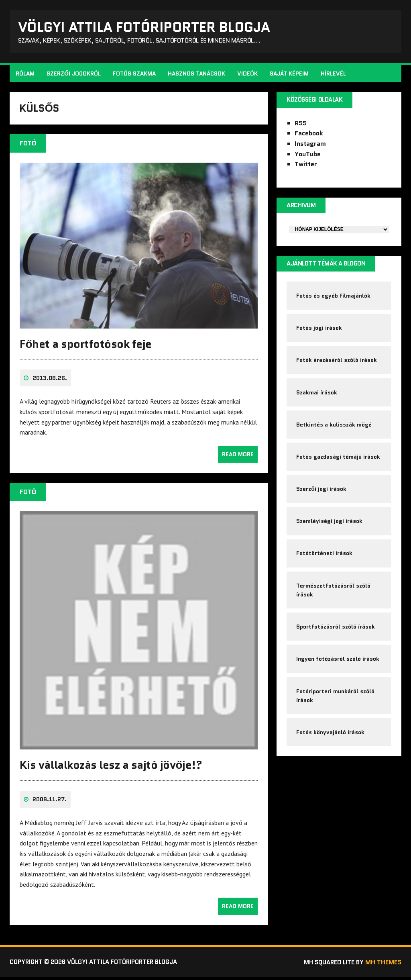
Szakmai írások (317, 398)
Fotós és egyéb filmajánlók (334, 298)
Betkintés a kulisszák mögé (334, 431)
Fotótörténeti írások (325, 563)
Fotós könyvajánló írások (331, 747)
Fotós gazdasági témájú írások (339, 464)
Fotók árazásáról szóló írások (337, 365)
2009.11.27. (50, 802)
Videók (248, 75)
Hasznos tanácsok (197, 75)
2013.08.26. (50, 381)
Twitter (306, 166)
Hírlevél (334, 75)
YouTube (308, 156)
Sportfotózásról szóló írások (336, 639)
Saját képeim (290, 75)
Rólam (25, 75)
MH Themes (383, 965)
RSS (301, 125)
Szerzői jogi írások (322, 497)
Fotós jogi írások (319, 332)
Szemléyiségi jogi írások (330, 530)
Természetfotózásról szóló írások (334, 601)
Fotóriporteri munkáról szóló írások (336, 709)
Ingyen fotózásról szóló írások (338, 672)
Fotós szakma (135, 75)
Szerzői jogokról (74, 75)
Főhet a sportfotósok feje (86, 347)
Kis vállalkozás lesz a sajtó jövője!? (111, 768)
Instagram (310, 145)
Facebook (309, 135)
